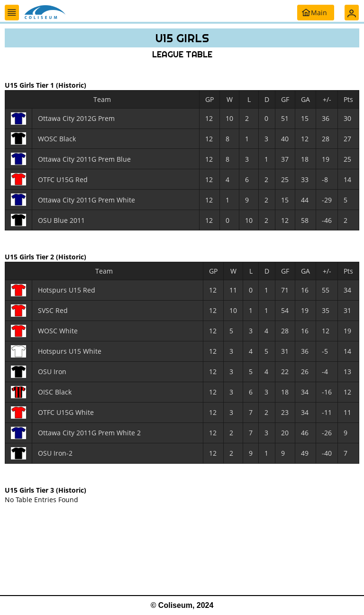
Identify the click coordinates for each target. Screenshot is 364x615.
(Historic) (71, 85)
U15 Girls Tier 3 (30, 490)
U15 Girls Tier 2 (30, 257)
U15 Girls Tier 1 (30, 85)
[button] (12, 13)
